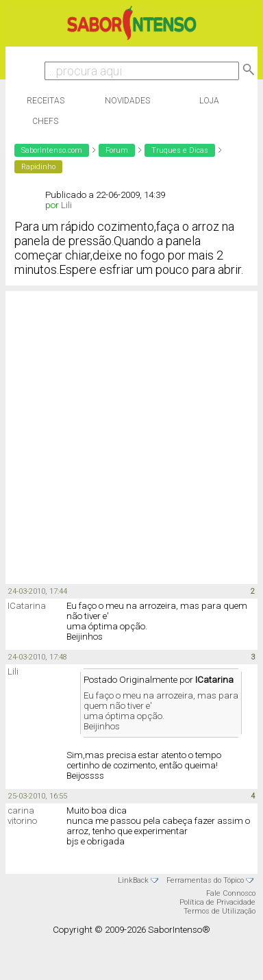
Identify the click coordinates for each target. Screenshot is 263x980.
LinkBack (133, 880)
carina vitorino (22, 816)
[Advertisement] (128, 437)
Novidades (127, 101)
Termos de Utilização (220, 911)
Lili (66, 205)
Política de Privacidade (217, 902)
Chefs (45, 121)
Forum (117, 150)
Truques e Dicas (180, 150)
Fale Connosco (231, 893)
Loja (209, 101)
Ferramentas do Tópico (205, 880)
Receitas (46, 101)
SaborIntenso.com (52, 150)
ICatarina (27, 606)
